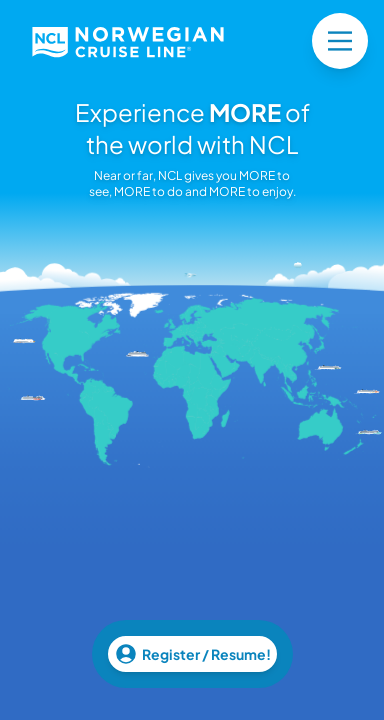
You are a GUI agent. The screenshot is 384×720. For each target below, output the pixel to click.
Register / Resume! (192, 654)
